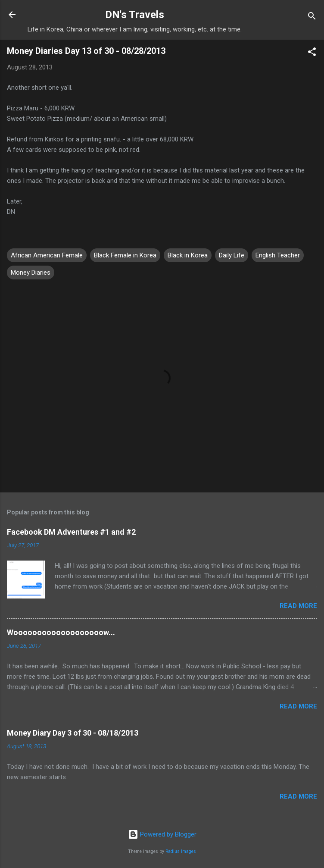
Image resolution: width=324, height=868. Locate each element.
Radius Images (181, 851)
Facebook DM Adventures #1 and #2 (71, 532)
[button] (312, 53)
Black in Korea (188, 255)
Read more (298, 606)
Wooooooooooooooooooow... (61, 632)
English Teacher (278, 255)
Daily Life (232, 255)
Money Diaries (31, 273)
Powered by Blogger (162, 834)
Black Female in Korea (125, 255)
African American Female (47, 255)
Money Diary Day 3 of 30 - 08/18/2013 (73, 733)
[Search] (312, 17)
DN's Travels (135, 15)
